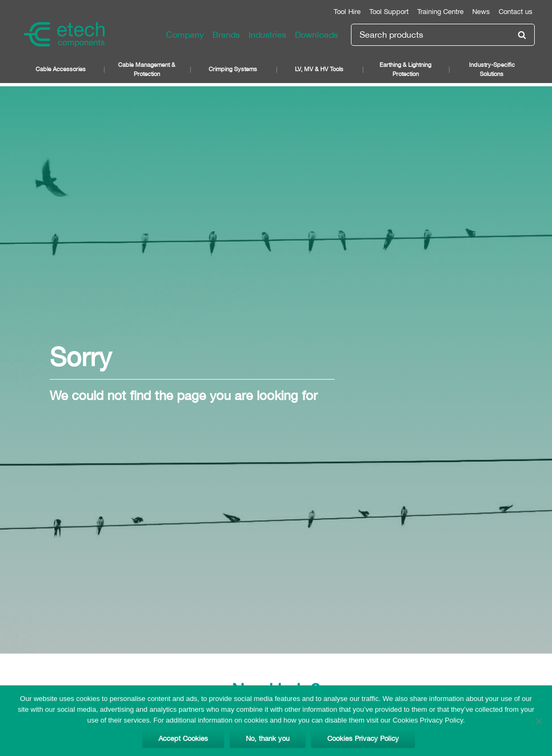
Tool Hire (347, 12)
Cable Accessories (61, 69)
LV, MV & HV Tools (319, 69)
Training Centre (440, 12)
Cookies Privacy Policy (363, 738)
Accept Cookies (183, 738)
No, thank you (268, 738)
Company (185, 35)
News (481, 12)
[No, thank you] (539, 721)
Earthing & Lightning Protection (405, 69)
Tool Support (389, 12)
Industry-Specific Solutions (492, 69)
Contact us (516, 12)
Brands (226, 35)
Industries (267, 35)
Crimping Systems (233, 69)
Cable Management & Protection (147, 69)
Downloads (316, 35)
